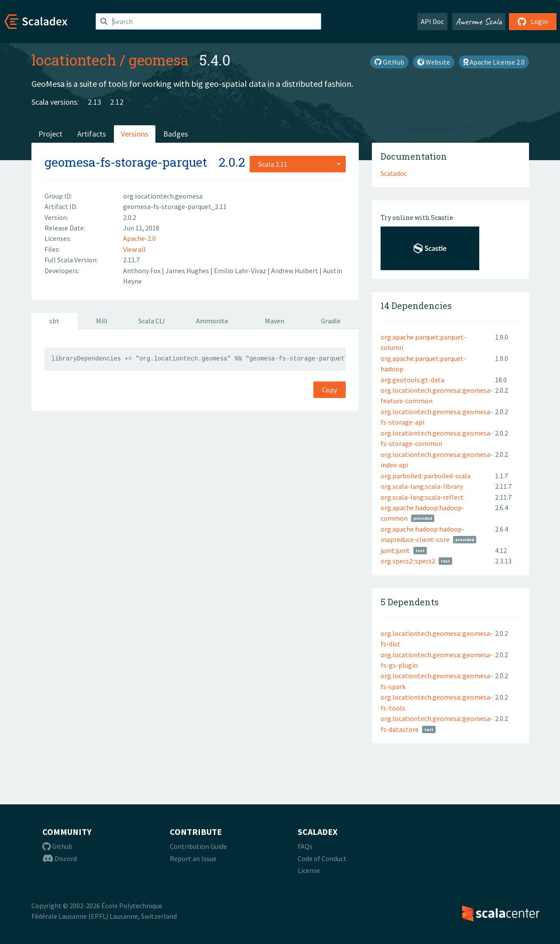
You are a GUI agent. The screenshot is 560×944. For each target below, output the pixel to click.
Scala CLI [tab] (152, 321)
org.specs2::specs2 (408, 561)
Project (50, 134)
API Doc (432, 21)
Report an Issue (193, 858)
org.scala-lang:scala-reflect (422, 497)
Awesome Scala (479, 21)
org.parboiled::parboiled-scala (426, 476)
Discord (60, 858)
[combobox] (298, 164)
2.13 (94, 102)
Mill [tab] (102, 321)
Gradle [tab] (331, 321)
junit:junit (395, 550)
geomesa (159, 60)
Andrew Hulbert (295, 271)
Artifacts (92, 134)
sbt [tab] (54, 321)
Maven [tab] (275, 321)
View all (134, 249)
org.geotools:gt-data (412, 380)
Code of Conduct (322, 858)
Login (533, 21)
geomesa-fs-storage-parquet (126, 162)
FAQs (305, 846)
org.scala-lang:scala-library (422, 486)
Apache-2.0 (139, 238)
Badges (176, 134)
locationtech (74, 60)
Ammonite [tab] (212, 321)
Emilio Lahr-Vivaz (241, 271)
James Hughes (188, 271)
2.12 (117, 102)
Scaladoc (394, 173)
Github (57, 846)
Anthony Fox (143, 271)
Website (434, 62)
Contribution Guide (198, 846)
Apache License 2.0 (494, 62)
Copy (330, 390)
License (309, 870)
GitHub (389, 62)
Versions (135, 134)
